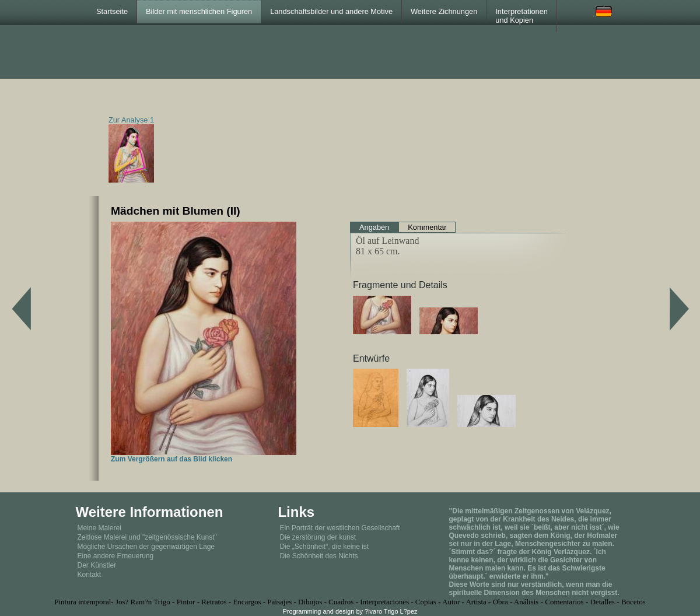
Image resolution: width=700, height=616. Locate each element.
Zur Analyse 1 (131, 120)
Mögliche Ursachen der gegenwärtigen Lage (146, 547)
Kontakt (90, 575)
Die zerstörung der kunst (318, 537)
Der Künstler (97, 565)
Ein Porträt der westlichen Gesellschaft (339, 528)
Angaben (374, 227)
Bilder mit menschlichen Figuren (199, 11)
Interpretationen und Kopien (521, 16)
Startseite (112, 11)
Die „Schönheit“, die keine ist (324, 547)
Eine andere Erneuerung (116, 556)
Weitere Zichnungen (444, 11)
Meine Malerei (99, 528)
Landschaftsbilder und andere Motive (331, 11)
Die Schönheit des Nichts (318, 556)
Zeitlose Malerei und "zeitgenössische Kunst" (147, 537)
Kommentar (427, 227)
